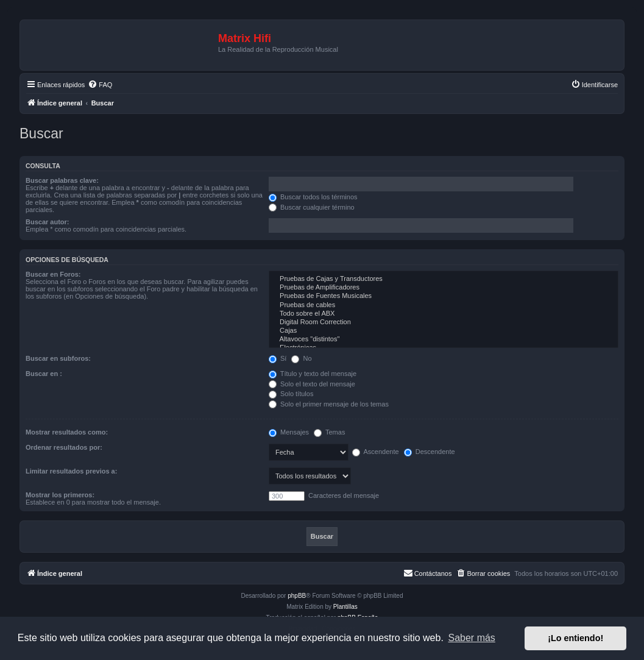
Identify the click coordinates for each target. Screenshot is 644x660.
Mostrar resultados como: (67, 432)
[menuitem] (100, 85)
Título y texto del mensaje (313, 374)
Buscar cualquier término (312, 207)
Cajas (444, 331)
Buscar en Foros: (53, 274)
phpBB (297, 596)
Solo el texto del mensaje (312, 384)
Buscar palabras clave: (62, 180)
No (301, 358)
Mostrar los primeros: (60, 495)
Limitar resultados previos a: (71, 471)
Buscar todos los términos (313, 197)
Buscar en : (44, 374)
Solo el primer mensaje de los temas (329, 404)
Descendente (430, 452)
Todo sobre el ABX (444, 314)
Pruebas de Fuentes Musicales (444, 296)
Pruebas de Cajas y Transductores (444, 279)
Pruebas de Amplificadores (444, 288)
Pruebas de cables (444, 305)
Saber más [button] (472, 638)
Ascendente (376, 452)
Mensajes (289, 432)
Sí (278, 358)
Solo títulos (291, 394)
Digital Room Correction (444, 322)
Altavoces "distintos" (444, 339)
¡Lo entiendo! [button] (575, 638)
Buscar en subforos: (58, 358)
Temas (329, 432)
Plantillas (345, 607)
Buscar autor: (48, 222)
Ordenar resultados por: (64, 447)
